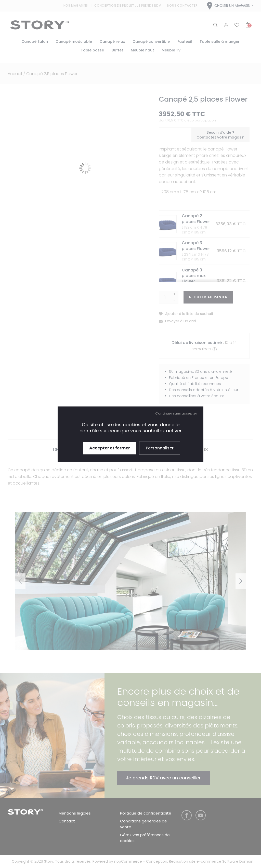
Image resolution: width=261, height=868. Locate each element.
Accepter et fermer (110, 448)
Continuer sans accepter (176, 413)
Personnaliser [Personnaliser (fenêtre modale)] (160, 448)
